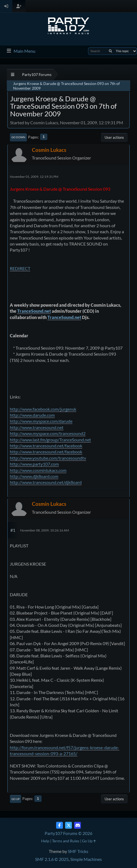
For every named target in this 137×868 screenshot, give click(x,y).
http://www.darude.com (32, 415)
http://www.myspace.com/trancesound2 (48, 433)
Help (45, 841)
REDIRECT (20, 268)
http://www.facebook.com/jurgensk (43, 409)
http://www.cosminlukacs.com (38, 470)
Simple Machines (86, 859)
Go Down (18, 137)
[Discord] (77, 825)
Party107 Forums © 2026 (68, 833)
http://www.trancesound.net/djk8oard (46, 482)
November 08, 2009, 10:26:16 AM (45, 530)
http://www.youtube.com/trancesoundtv (48, 458)
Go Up (16, 799)
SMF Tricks (78, 851)
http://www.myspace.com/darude (41, 421)
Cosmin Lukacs (49, 150)
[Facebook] (60, 825)
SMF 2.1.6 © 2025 (52, 859)
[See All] (13, 74)
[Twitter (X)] (68, 825)
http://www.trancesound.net (37, 427)
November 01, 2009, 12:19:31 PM (34, 177)
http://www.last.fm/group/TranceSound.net (50, 440)
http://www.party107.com (34, 464)
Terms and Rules (66, 841)
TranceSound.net (34, 311)
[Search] (110, 51)
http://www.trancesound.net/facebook (46, 446)
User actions (114, 137)
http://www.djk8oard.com (34, 476)
